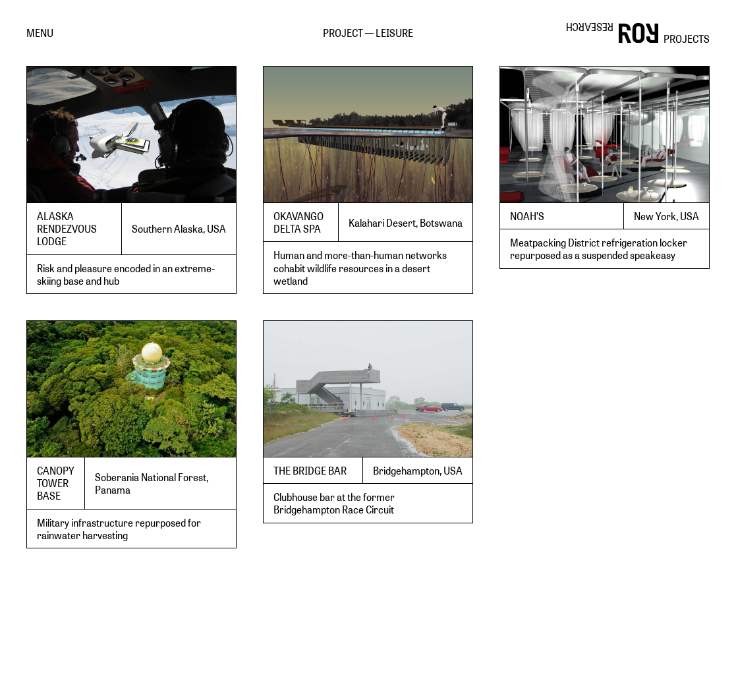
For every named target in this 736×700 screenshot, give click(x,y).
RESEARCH (590, 27)
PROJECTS (687, 39)
